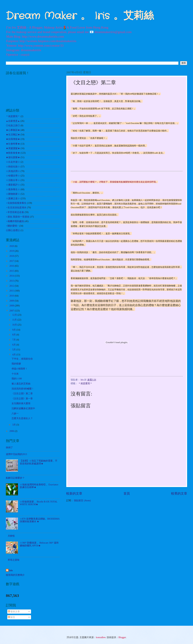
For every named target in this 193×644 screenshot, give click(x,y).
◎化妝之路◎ (13, 126)
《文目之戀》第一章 (22, 399)
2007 (12, 311)
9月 (14, 330)
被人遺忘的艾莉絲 (21, 384)
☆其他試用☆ (13, 171)
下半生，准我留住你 (22, 359)
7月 (14, 340)
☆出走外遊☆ (13, 162)
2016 (12, 266)
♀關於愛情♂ (12, 226)
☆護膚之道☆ (13, 198)
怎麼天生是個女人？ (22, 418)
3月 (14, 425)
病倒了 (9, 448)
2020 (12, 246)
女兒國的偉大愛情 (21, 403)
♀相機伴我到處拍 (15, 221)
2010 (12, 296)
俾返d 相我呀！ (19, 369)
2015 (12, 271)
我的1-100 (17, 379)
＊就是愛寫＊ (85, 383)
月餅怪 (11, 536)
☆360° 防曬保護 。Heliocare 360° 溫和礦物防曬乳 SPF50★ (39, 544)
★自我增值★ (13, 139)
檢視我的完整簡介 (15, 575)
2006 (12, 431)
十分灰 (15, 374)
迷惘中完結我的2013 (16, 454)
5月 (14, 350)
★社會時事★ (13, 144)
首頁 (127, 493)
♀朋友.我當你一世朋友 (18, 217)
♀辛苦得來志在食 (15, 212)
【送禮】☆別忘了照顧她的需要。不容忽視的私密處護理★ (39, 462)
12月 (15, 315)
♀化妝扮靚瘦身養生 (16, 203)
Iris (11, 570)
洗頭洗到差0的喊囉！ (23, 389)
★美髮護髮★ (13, 148)
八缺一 (15, 413)
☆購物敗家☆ (13, 194)
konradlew (101, 637)
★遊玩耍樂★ (13, 157)
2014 (12, 276)
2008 (12, 306)
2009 (12, 301)
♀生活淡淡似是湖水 (16, 208)
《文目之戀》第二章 (22, 394)
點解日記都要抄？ (15, 478)
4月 (14, 355)
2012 (12, 286)
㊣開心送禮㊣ (13, 230)
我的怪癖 (16, 364)
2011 (12, 291)
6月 (14, 345)
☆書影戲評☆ (13, 185)
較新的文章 (74, 493)
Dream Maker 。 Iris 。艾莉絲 (80, 16)
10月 (15, 325)
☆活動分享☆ (13, 180)
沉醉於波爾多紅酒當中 (23, 408)
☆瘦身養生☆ (13, 189)
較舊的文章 (179, 493)
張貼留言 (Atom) (82, 501)
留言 (11, 617)
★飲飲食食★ (13, 153)
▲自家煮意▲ (13, 121)
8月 (14, 335)
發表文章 (14, 612)
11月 (15, 320)
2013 (12, 281)
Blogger (122, 637)
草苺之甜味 (14, 560)
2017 (12, 261)
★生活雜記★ (13, 135)
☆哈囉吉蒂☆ (13, 176)
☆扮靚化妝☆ (13, 167)
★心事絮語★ (13, 130)
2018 (12, 256)
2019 (12, 251)
